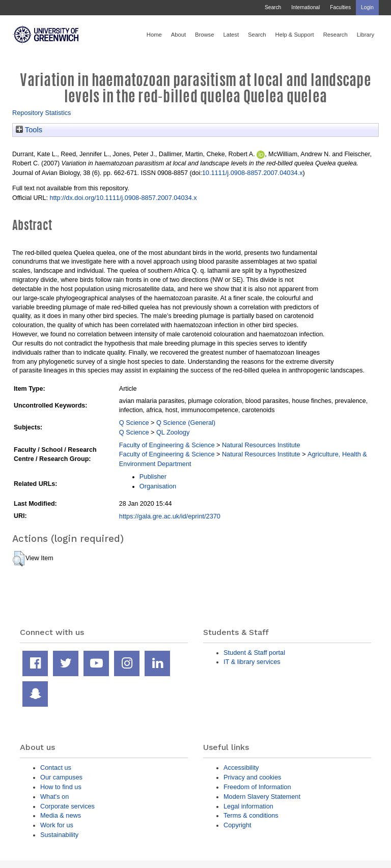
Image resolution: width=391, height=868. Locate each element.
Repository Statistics (42, 113)
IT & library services (252, 662)
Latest (231, 35)
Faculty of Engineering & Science (167, 445)
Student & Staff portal (254, 653)
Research (336, 35)
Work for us (57, 825)
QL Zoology (173, 432)
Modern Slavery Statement (262, 797)
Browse (204, 35)
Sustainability (59, 835)
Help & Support (295, 35)
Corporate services (67, 806)
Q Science (134, 423)
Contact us (56, 768)
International (305, 7)
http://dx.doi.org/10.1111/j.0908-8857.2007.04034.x (123, 198)
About (178, 35)
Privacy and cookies (252, 777)
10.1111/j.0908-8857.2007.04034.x (253, 173)
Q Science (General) (186, 423)
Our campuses (61, 777)
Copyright (238, 825)
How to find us (61, 787)
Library (366, 35)
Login (367, 7)
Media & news (61, 815)
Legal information (248, 806)
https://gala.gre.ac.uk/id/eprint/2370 (170, 516)
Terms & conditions (251, 815)
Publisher (153, 476)
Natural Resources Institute (261, 445)
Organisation (158, 486)
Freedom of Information (257, 787)
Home (154, 35)
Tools (29, 130)
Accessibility (241, 768)
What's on (54, 797)
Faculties (340, 7)
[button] (19, 559)
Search (273, 7)
